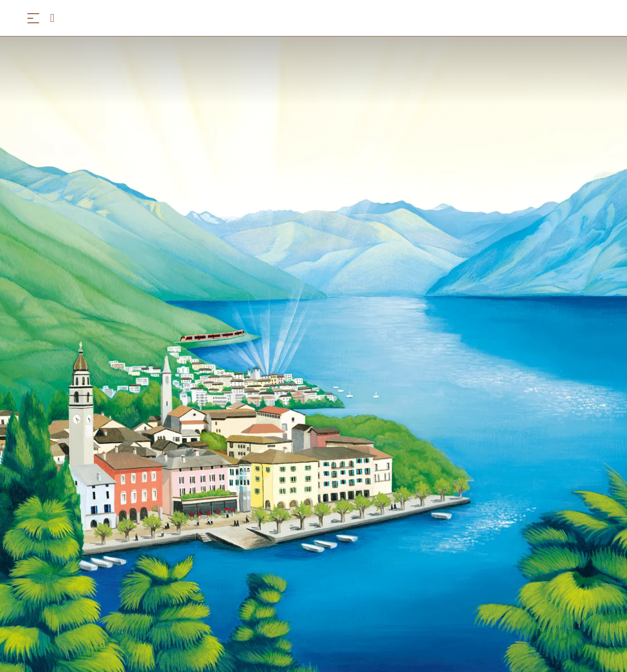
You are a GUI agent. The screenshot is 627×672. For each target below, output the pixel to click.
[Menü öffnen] (33, 18)
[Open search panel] (56, 18)
